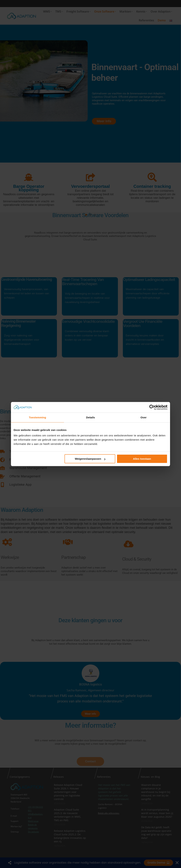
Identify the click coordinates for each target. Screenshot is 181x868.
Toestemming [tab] (37, 417)
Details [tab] (90, 417)
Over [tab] (144, 417)
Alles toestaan (142, 459)
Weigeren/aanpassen (90, 459)
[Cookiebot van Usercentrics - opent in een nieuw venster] (152, 407)
